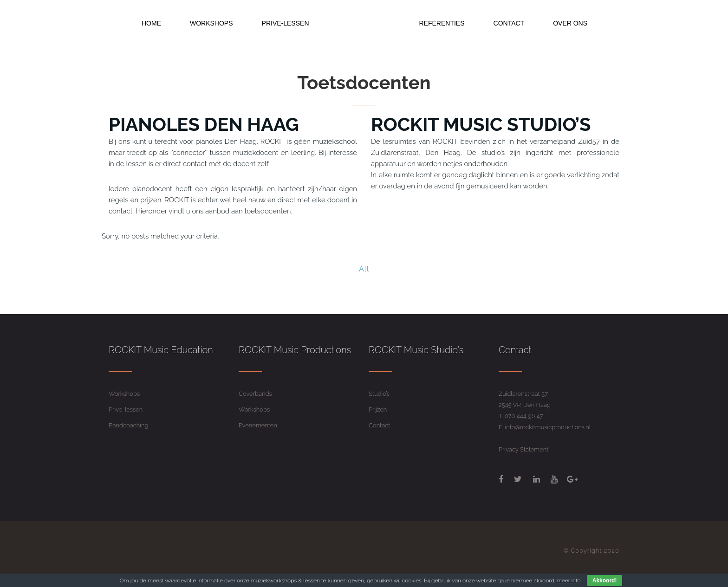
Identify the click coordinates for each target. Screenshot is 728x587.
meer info (569, 581)
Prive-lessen (126, 410)
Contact (379, 425)
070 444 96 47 (524, 416)
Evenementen (258, 425)
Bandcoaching (128, 425)
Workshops (124, 394)
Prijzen (378, 410)
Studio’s (379, 394)
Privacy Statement (523, 449)
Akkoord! (605, 581)
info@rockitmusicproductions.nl (548, 427)
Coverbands (255, 394)
